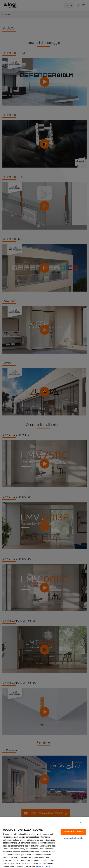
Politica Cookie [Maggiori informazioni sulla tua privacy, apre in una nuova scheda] (43, 866)
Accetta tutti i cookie (73, 832)
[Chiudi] (80, 822)
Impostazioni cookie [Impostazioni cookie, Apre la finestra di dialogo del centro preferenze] (73, 838)
